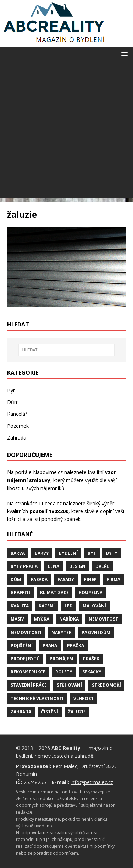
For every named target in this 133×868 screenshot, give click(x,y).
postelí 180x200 (49, 511)
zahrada (21, 712)
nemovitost (103, 619)
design (77, 566)
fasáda (39, 579)
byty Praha (24, 566)
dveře (102, 566)
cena (53, 566)
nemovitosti (26, 632)
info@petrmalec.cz (92, 782)
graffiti (20, 593)
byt (92, 553)
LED (69, 606)
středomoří (106, 685)
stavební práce (29, 685)
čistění (50, 712)
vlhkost (84, 699)
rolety (64, 672)
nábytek (62, 632)
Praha (50, 646)
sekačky (92, 672)
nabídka (69, 619)
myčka (42, 619)
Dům (13, 402)
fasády (66, 579)
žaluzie (77, 712)
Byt (11, 390)
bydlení (68, 553)
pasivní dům (96, 632)
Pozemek (18, 426)
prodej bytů (25, 659)
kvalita (20, 606)
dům (16, 579)
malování (94, 606)
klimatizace (54, 593)
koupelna (91, 593)
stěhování (69, 685)
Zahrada (17, 438)
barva (18, 553)
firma (113, 579)
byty (112, 553)
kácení (47, 606)
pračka (76, 646)
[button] (123, 54)
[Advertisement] (66, 131)
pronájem (61, 659)
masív (17, 619)
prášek (91, 659)
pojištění (22, 646)
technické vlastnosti (37, 699)
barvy (42, 553)
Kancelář (17, 414)
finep (90, 579)
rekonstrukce (28, 672)
